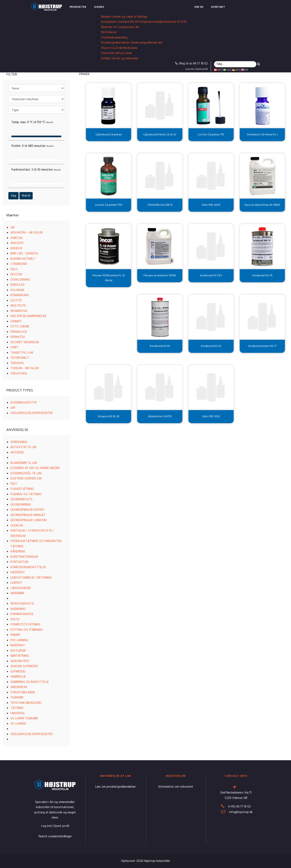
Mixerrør (17, 593)
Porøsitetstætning (25, 625)
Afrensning (19, 442)
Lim (13, 408)
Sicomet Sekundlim (25, 342)
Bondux (16, 248)
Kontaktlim (19, 562)
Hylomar (17, 290)
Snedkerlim (19, 687)
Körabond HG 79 (262, 276)
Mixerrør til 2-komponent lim (120, 27)
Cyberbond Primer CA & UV (160, 135)
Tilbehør (17, 698)
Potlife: (32, 146)
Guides (99, 7)
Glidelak (17, 526)
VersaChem (19, 374)
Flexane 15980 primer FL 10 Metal (109, 278)
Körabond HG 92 (211, 346)
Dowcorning (20, 280)
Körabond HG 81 (160, 346)
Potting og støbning (27, 630)
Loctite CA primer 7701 (109, 205)
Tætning (17, 708)
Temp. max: (32, 122)
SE (226, 70)
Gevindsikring (21, 505)
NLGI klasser (109, 32)
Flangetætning (22, 489)
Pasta (15, 620)
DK (217, 70)
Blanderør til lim (24, 463)
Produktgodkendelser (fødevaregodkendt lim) (132, 43)
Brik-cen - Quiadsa (24, 254)
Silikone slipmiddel (24, 666)
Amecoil (17, 238)
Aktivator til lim (23, 447)
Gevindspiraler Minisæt (28, 515)
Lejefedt (16, 583)
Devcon (16, 274)
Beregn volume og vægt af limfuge (124, 17)
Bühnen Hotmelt (23, 259)
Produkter (78, 7)
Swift (15, 347)
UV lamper (18, 724)
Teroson (17, 363)
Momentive (19, 311)
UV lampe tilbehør (24, 718)
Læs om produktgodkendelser (116, 787)
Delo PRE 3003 (211, 417)
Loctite (16, 301)
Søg (13, 196)
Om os (199, 7)
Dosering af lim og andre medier (35, 468)
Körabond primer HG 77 (262, 346)
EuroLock (18, 285)
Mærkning (18, 609)
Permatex (18, 337)
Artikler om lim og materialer (120, 58)
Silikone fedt (20, 661)
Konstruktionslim (24, 557)
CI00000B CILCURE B (160, 205)
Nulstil (26, 196)
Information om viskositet (176, 787)
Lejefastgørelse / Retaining (31, 578)
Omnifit (16, 322)
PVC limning (19, 640)
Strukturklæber (23, 693)
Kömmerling (20, 295)
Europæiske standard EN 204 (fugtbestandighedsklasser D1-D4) (144, 22)
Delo (14, 269)
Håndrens (18, 552)
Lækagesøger (21, 588)
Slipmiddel (18, 672)
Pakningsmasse (22, 614)
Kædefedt (18, 572)
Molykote (18, 306)
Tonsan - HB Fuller (25, 368)
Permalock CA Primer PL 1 (262, 135)
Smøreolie (18, 677)
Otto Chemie (20, 327)
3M (12, 228)
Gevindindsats (21, 499)
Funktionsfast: (36, 170)
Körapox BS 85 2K (109, 417)
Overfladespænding (114, 38)
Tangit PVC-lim (22, 353)
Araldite (17, 243)
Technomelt (20, 358)
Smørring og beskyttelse (30, 682)
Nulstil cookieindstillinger (55, 837)
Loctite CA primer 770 (211, 135)
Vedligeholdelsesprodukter (31, 413)
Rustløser (18, 651)
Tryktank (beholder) (26, 703)
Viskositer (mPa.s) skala (116, 53)
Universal (18, 713)
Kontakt (218, 7)
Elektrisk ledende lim (26, 479)
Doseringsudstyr (23, 403)
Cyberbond (19, 264)
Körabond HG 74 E (211, 276)
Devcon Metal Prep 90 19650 (262, 205)
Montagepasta (22, 604)
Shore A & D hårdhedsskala (119, 48)
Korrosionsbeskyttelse (28, 567)
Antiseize (17, 453)
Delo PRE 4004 (211, 205)
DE (235, 70)
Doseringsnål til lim (26, 473)
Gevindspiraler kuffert (28, 510)
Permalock (19, 332)
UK (244, 70)
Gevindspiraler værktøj (28, 520)
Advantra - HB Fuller (27, 233)
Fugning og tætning (26, 494)
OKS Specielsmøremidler (28, 316)
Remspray (18, 645)
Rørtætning (20, 656)
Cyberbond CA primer (109, 135)
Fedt (14, 484)
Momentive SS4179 (160, 417)
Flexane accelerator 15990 (160, 276)
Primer (15, 635)
